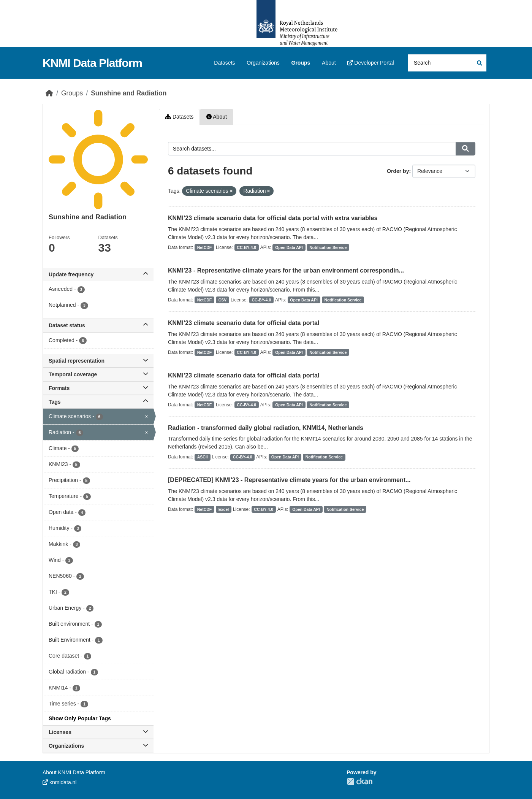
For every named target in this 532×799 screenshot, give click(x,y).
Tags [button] (98, 402)
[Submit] (479, 63)
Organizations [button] (98, 746)
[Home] (49, 93)
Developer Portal (370, 63)
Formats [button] (98, 388)
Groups (301, 63)
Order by (398, 171)
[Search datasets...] (447, 63)
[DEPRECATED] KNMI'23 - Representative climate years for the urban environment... (289, 480)
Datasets (224, 63)
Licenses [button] (98, 732)
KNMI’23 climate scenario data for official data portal (244, 323)
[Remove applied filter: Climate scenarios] (231, 191)
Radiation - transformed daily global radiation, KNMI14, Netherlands (266, 428)
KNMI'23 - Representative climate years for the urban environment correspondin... (286, 270)
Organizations (263, 63)
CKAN (359, 781)
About (329, 63)
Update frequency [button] (98, 274)
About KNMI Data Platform (74, 772)
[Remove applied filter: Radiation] (268, 191)
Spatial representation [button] (98, 361)
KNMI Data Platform (92, 63)
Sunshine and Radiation (129, 93)
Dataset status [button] (98, 325)
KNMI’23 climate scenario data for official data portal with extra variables (273, 218)
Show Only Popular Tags (80, 718)
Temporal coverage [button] (98, 374)
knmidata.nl (59, 782)
